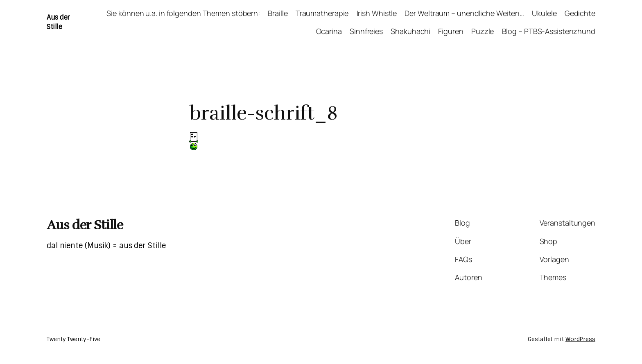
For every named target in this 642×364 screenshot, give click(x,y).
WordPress (580, 339)
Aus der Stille (58, 22)
